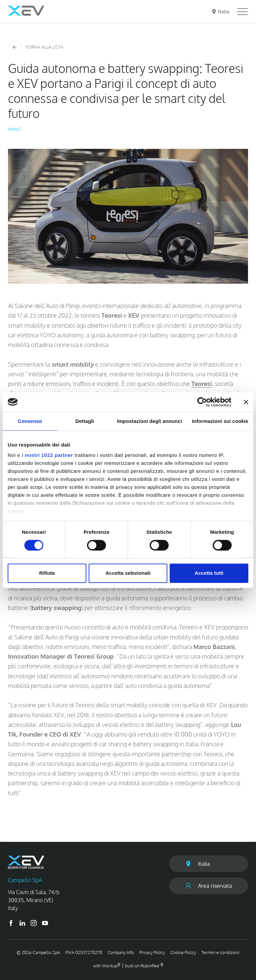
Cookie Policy (183, 952)
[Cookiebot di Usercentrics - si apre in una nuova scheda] (202, 402)
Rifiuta (47, 573)
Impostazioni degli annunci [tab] (149, 421)
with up (107, 966)
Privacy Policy (152, 952)
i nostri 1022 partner (47, 455)
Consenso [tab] (30, 421)
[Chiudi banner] (246, 402)
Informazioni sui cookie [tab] (220, 421)
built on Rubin (144, 966)
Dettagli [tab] (85, 421)
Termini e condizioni (220, 952)
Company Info (121, 952)
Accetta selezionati (128, 573)
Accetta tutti (209, 573)
